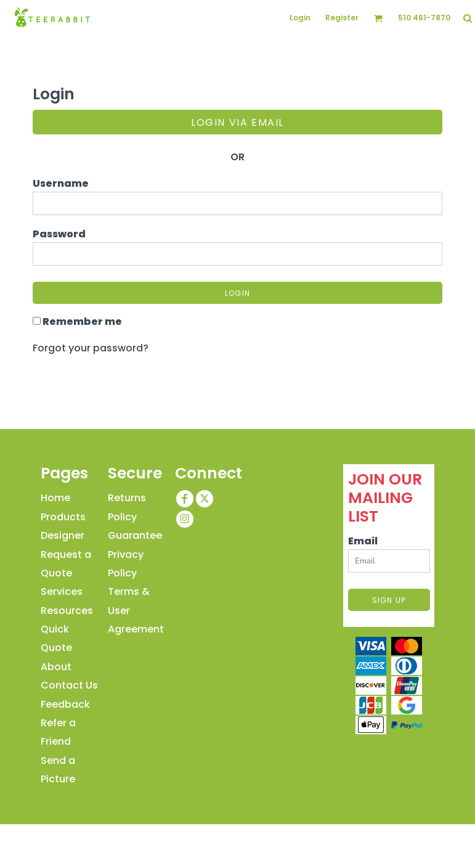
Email (363, 541)
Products (63, 517)
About (56, 667)
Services (62, 592)
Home (55, 498)
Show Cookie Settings (238, 836)
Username (61, 183)
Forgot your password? (91, 348)
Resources (67, 611)
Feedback (65, 704)
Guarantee (135, 535)
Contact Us (69, 685)
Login (300, 18)
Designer (63, 535)
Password (59, 234)
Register (342, 18)
